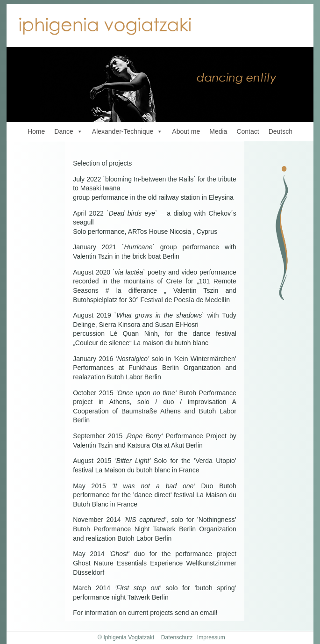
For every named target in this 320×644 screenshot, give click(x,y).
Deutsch (281, 131)
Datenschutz (177, 637)
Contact (248, 131)
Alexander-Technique (128, 131)
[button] (78, 131)
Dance (68, 131)
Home (36, 131)
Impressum (211, 637)
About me (186, 131)
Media (218, 131)
